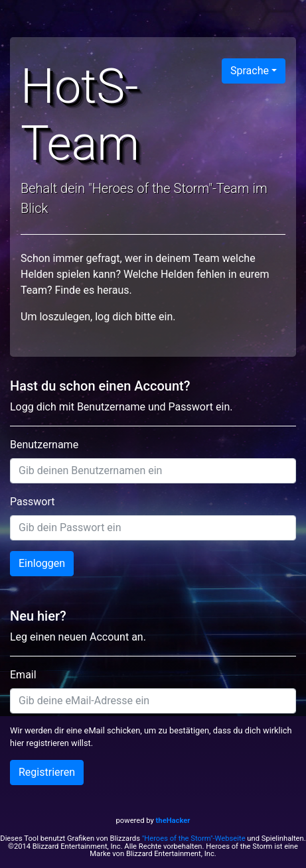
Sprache (250, 71)
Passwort (32, 502)
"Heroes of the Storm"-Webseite (194, 838)
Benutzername (44, 445)
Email (23, 675)
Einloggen (42, 563)
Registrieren (47, 772)
